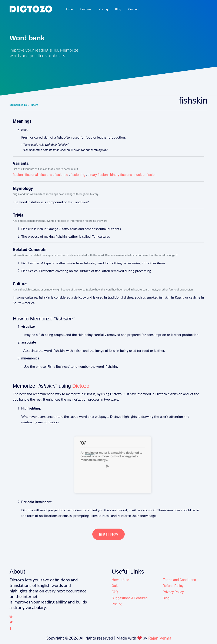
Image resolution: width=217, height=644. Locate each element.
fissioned (61, 175)
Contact (133, 9)
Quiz (115, 586)
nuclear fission (146, 175)
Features (86, 9)
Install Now (108, 534)
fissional (31, 175)
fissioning (78, 175)
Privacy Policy (173, 592)
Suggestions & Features (130, 598)
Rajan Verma (160, 638)
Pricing (103, 9)
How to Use (120, 580)
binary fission (98, 175)
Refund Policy (173, 586)
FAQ (115, 592)
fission (18, 175)
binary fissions (121, 175)
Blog (118, 9)
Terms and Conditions (179, 580)
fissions (46, 175)
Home (69, 9)
